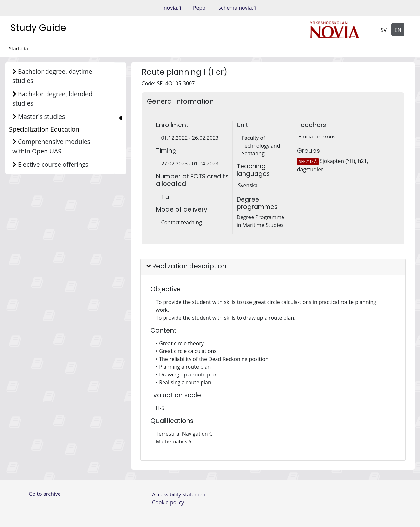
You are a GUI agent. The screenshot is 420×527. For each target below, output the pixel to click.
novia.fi (173, 8)
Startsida (19, 49)
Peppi (200, 8)
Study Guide (38, 28)
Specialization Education (44, 129)
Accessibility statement (180, 494)
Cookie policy (168, 502)
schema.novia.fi (237, 8)
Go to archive (45, 494)
